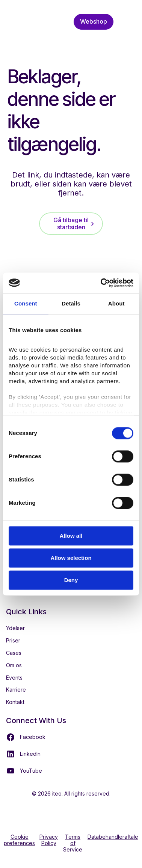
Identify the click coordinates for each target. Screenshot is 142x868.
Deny (71, 580)
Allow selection (71, 558)
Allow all (71, 536)
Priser (13, 640)
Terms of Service (73, 843)
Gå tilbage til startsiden (71, 223)
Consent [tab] (26, 303)
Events (14, 678)
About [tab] (116, 303)
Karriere (16, 690)
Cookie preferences (19, 840)
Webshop (94, 21)
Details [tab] (71, 303)
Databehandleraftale (113, 837)
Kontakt (15, 702)
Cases (14, 653)
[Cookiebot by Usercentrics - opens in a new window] (101, 283)
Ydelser (15, 628)
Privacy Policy (49, 840)
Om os (14, 665)
